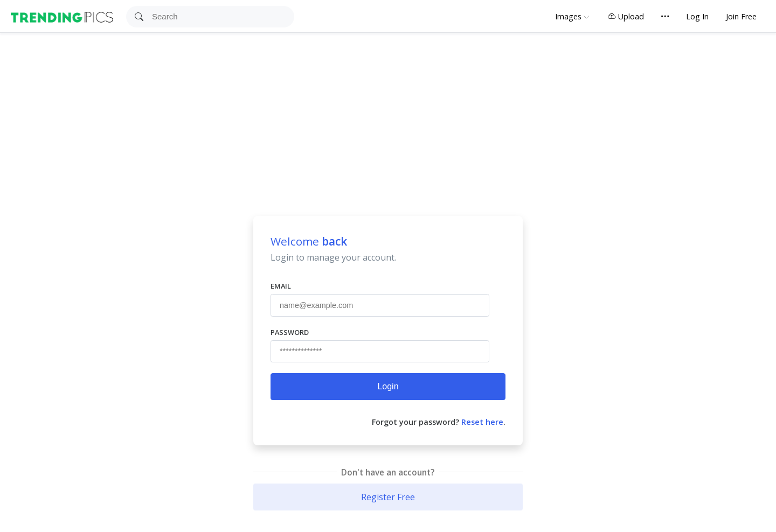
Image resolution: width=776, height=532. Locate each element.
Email (281, 286)
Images (568, 16)
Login (388, 386)
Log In (697, 16)
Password (290, 332)
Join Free (741, 16)
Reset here (482, 422)
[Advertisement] (388, 114)
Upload (626, 16)
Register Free (388, 497)
